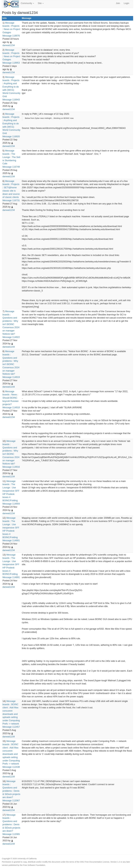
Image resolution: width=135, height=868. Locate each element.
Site (41, 3)
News (14, 395)
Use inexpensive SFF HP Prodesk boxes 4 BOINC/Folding (11, 494)
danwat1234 (9, 45)
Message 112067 (11, 801)
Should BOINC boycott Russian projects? (11, 401)
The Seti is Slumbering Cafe (11, 160)
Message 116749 (11, 167)
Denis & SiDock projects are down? (11, 794)
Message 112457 (11, 727)
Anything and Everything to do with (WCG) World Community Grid (11, 90)
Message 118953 (11, 63)
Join (118, 3)
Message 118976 (11, 36)
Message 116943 (11, 100)
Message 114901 (11, 540)
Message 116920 (11, 136)
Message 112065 (11, 834)
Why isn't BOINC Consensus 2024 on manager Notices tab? (11, 327)
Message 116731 (11, 200)
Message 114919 (11, 377)
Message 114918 (11, 407)
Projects (15, 26)
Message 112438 (11, 767)
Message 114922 (11, 337)
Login (126, 3)
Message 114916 (11, 467)
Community (27, 3)
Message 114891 (11, 577)
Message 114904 (11, 504)
